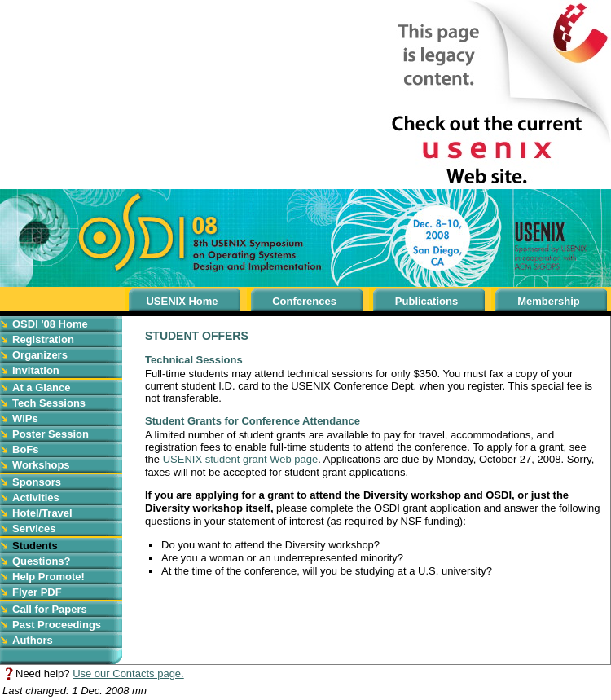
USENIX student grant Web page (241, 459)
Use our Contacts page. (128, 674)
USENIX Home (182, 301)
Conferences (304, 301)
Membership (549, 301)
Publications (426, 301)
